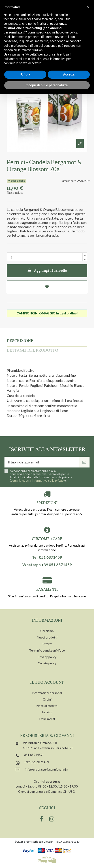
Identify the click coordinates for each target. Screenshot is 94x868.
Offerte (47, 644)
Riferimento (69, 181)
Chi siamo (47, 631)
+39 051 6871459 (37, 762)
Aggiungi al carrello (47, 271)
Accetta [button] (69, 74)
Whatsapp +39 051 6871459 (47, 565)
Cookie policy (47, 663)
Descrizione (20, 341)
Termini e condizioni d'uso (47, 650)
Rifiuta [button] (25, 74)
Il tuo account (47, 683)
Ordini (47, 699)
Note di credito (47, 706)
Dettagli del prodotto (32, 351)
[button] (88, 7)
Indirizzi (47, 712)
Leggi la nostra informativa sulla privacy (38, 480)
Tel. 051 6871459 (47, 557)
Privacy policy (47, 657)
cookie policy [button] (68, 32)
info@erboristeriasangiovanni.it (47, 769)
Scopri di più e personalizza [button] (47, 85)
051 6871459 (33, 755)
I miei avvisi (47, 719)
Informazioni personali (47, 693)
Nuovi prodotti (47, 637)
